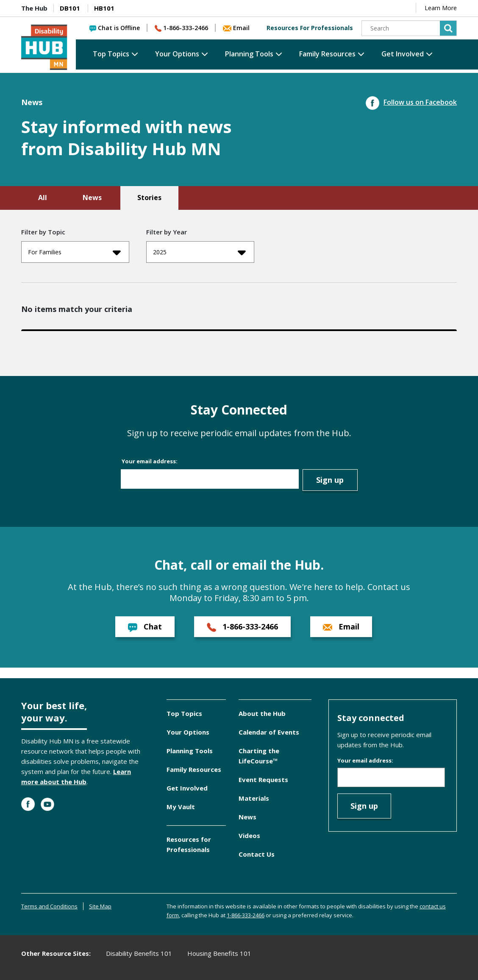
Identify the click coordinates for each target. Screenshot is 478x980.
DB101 (70, 8)
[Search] (409, 28)
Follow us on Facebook (411, 102)
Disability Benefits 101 (139, 953)
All (43, 198)
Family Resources (327, 54)
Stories (149, 198)
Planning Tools (249, 54)
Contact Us (257, 854)
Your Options (177, 54)
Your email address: (150, 461)
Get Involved (403, 54)
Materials (254, 798)
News (92, 198)
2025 (199, 252)
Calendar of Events (269, 732)
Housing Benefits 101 (219, 953)
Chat (145, 627)
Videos (249, 835)
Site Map (100, 906)
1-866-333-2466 (181, 28)
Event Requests (263, 780)
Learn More (441, 8)
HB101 (104, 8)
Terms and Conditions (49, 906)
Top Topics (111, 54)
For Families (74, 252)
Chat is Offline (115, 28)
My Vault (181, 807)
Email (236, 28)
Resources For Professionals (310, 28)
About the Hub (262, 713)
